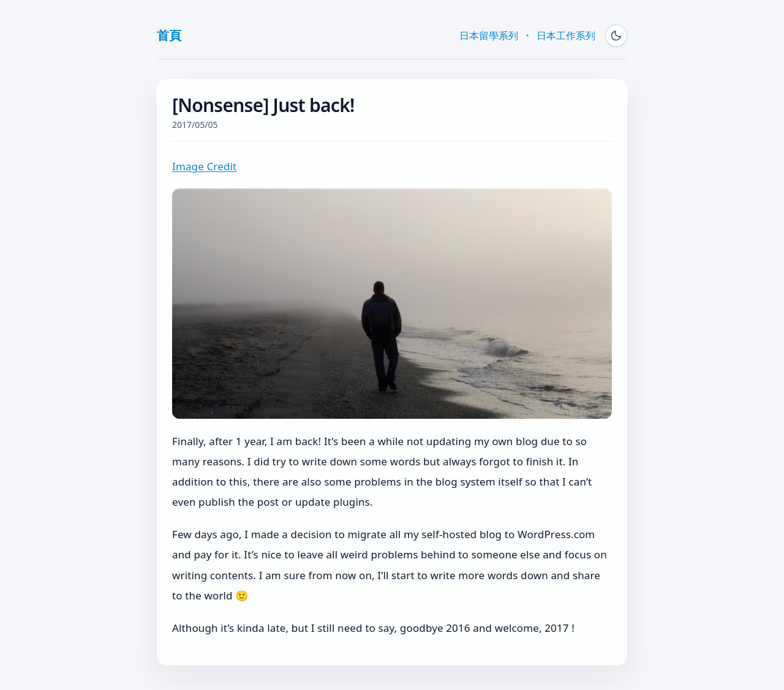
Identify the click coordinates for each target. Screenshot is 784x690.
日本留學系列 (489, 36)
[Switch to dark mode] (616, 36)
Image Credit (204, 166)
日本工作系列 (566, 36)
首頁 (169, 35)
